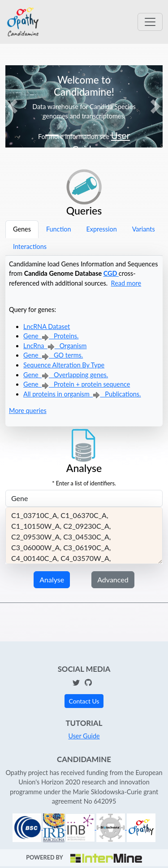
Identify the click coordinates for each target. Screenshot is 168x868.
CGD (111, 273)
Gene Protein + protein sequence (77, 384)
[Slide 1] (52, 135)
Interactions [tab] (30, 246)
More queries (28, 411)
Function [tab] (59, 229)
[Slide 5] (116, 135)
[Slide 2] (68, 135)
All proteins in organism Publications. (82, 394)
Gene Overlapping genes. (66, 375)
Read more (126, 283)
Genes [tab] (22, 229)
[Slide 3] (84, 135)
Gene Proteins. (51, 336)
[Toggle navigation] (150, 22)
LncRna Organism (55, 346)
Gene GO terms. (53, 355)
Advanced (113, 579)
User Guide (84, 736)
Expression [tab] (101, 229)
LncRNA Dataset (47, 327)
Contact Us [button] (84, 701)
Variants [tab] (144, 229)
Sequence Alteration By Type (64, 365)
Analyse (52, 579)
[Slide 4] (100, 135)
